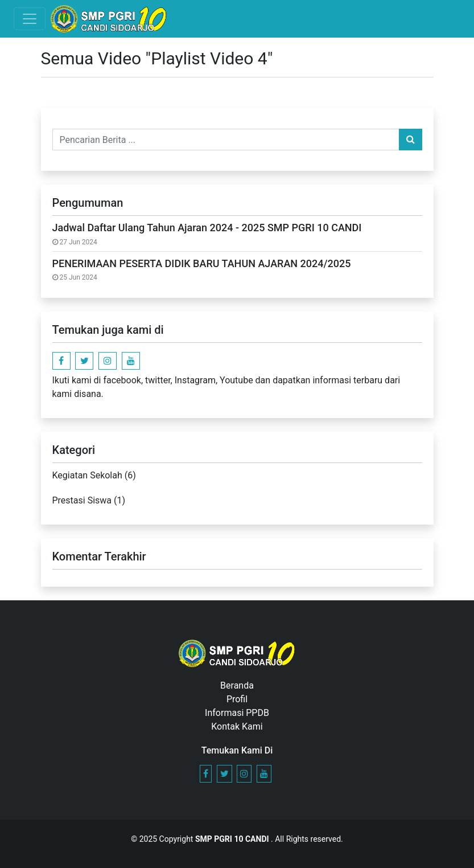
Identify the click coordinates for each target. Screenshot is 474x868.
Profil (237, 699)
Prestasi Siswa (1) (89, 500)
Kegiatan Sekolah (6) (94, 475)
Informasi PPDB (237, 713)
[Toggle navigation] (30, 19)
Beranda (237, 685)
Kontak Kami (237, 726)
